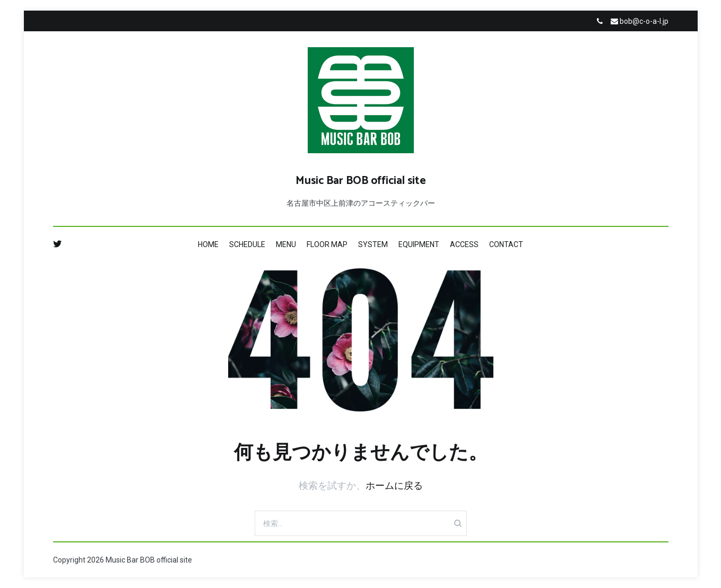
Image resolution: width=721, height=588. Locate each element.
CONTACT (506, 244)
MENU (286, 244)
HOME (208, 244)
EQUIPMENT (419, 244)
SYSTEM (373, 244)
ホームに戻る (394, 485)
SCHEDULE (247, 244)
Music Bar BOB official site (361, 181)
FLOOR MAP (327, 244)
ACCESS (464, 244)
